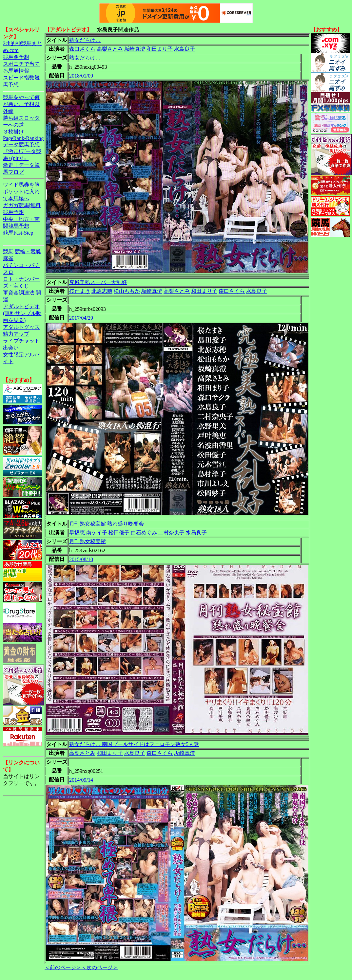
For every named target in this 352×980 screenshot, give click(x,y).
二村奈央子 (171, 533)
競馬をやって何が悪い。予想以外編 (21, 104)
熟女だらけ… (85, 40)
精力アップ (16, 334)
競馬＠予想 (16, 57)
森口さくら (82, 49)
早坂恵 (77, 533)
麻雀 (8, 258)
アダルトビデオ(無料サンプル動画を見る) (22, 313)
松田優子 (119, 533)
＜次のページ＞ (100, 967)
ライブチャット (21, 341)
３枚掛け (13, 132)
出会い (11, 348)
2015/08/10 (81, 559)
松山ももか (127, 291)
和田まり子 (160, 49)
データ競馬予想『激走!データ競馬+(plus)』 (22, 151)
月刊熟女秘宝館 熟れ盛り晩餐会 (107, 524)
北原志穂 (102, 291)
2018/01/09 (81, 76)
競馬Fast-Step (18, 233)
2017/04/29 (81, 318)
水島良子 (185, 49)
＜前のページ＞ (63, 967)
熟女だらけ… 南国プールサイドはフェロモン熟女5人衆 (134, 744)
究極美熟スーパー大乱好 (98, 282)
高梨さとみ (110, 49)
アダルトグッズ (21, 327)
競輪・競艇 (28, 251)
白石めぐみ (144, 533)
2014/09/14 (81, 780)
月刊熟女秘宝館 (88, 541)
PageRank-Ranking (23, 138)
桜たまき (80, 291)
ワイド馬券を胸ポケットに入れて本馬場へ (21, 192)
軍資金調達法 (19, 293)
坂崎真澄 (135, 49)
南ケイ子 (97, 533)
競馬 (8, 251)
